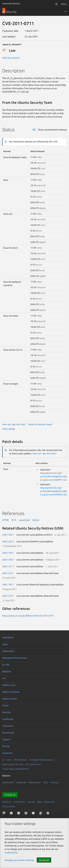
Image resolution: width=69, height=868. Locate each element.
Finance (54, 782)
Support (6, 739)
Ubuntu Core (9, 685)
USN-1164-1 (8, 535)
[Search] (56, 4)
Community (19, 802)
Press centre (9, 806)
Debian (36, 520)
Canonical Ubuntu (11, 3)
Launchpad (24, 520)
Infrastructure (20, 760)
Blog (40, 802)
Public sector (34, 782)
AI (3, 760)
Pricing (6, 746)
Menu (64, 4)
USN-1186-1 (8, 560)
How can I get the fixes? (14, 424)
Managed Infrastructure (41, 760)
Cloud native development (15, 769)
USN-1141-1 (8, 566)
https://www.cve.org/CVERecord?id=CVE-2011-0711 (28, 616)
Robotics (7, 671)
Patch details (9, 429)
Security (6, 712)
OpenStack (8, 637)
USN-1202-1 (8, 541)
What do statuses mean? (40, 424)
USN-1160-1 (8, 553)
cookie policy (11, 852)
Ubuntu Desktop (11, 692)
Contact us (10, 795)
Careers (31, 802)
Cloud (5, 705)
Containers (8, 726)
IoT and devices (33, 764)
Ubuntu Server (10, 699)
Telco (46, 782)
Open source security (13, 764)
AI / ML (6, 665)
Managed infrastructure (15, 658)
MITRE (5, 520)
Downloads (8, 733)
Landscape (8, 719)
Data (9, 760)
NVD (14, 520)
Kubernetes (8, 651)
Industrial (21, 782)
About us (7, 802)
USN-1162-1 (8, 573)
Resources (49, 802)
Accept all (44, 860)
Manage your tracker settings (19, 860)
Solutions (7, 753)
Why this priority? (11, 58)
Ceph (5, 644)
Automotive (8, 782)
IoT (4, 678)
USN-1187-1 (8, 585)
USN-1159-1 (8, 596)
